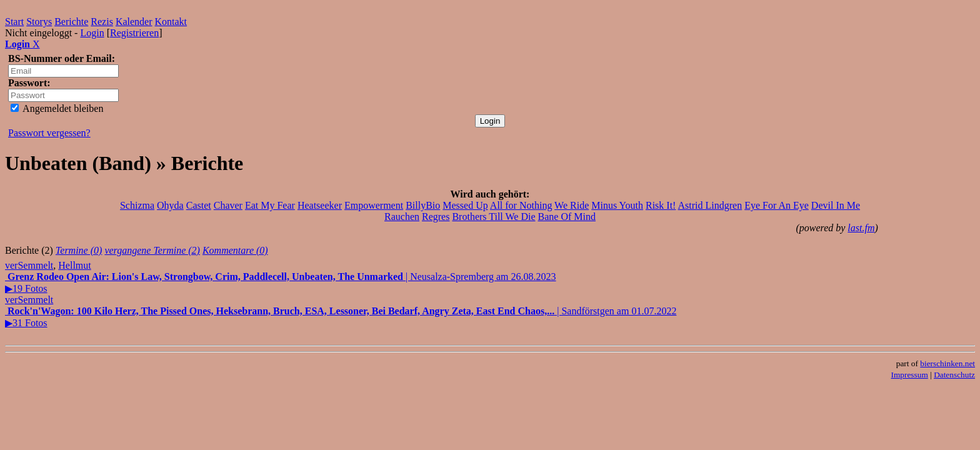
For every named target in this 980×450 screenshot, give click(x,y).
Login (92, 33)
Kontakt (171, 22)
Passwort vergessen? (49, 133)
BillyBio (423, 205)
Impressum (910, 375)
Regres (436, 217)
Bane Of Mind (567, 217)
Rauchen (402, 217)
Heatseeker (320, 205)
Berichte (71, 22)
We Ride (572, 205)
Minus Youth (617, 205)
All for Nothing (521, 205)
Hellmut (74, 265)
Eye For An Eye (777, 205)
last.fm (861, 228)
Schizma (137, 205)
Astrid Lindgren (710, 205)
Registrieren (134, 33)
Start (14, 22)
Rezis (102, 22)
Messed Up (465, 205)
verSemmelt (29, 265)
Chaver (228, 205)
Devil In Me (836, 205)
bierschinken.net (947, 363)
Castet (199, 205)
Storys (39, 22)
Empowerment (374, 205)
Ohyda (170, 205)
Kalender (134, 22)
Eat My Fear (270, 205)
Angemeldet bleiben (57, 108)
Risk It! (661, 205)
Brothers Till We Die (493, 217)
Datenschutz (954, 375)
